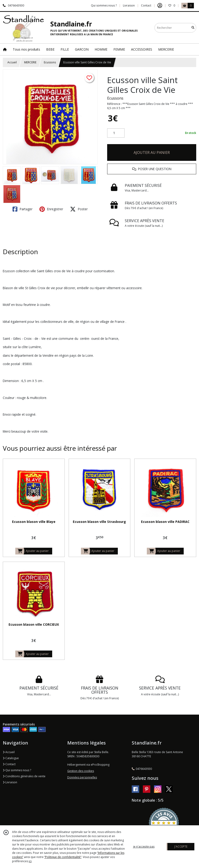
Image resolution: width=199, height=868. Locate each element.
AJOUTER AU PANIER (152, 152)
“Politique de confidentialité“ (63, 857)
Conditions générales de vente (24, 776)
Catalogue (11, 758)
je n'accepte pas (144, 847)
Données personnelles (82, 777)
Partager (22, 209)
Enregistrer (51, 209)
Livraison (10, 782)
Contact (146, 5)
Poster (79, 209)
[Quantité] (116, 133)
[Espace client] (160, 6)
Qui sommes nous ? (17, 770)
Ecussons (50, 62)
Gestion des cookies (81, 771)
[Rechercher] (193, 28)
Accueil (12, 62)
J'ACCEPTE (181, 847)
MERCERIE (30, 62)
